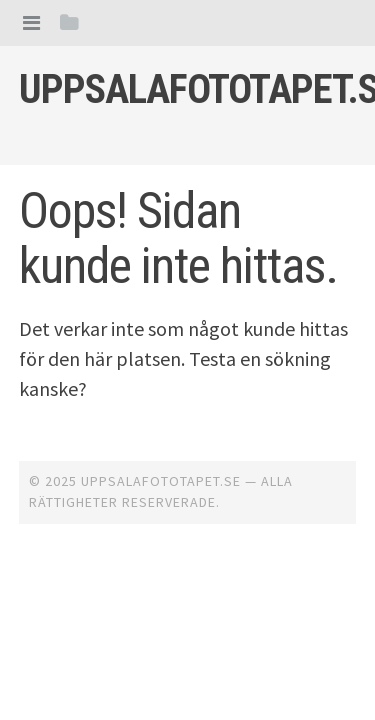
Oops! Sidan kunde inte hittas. (178, 238)
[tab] (31, 22)
